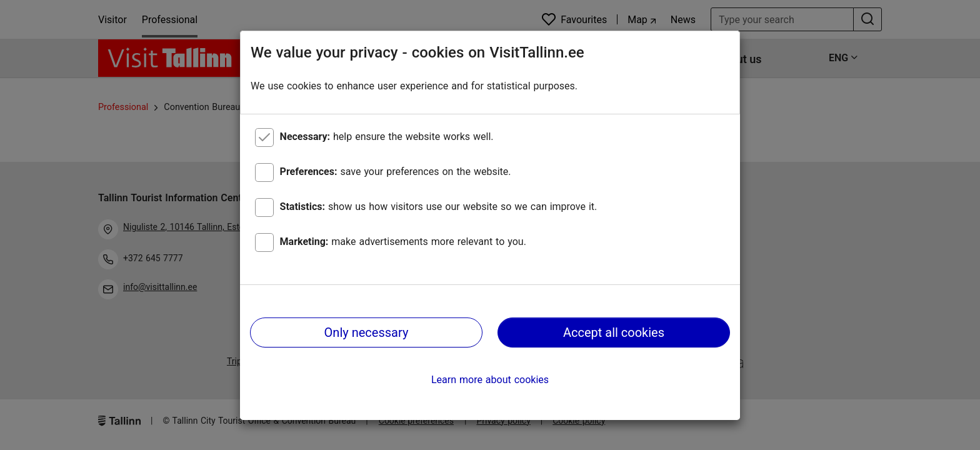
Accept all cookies (614, 332)
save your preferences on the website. (396, 172)
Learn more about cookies (490, 380)
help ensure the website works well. (387, 137)
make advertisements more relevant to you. (403, 242)
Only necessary (367, 332)
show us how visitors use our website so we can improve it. (439, 207)
